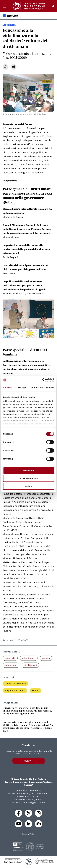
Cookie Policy (29, 834)
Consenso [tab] (8, 387)
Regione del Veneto (15, 691)
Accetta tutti (28, 470)
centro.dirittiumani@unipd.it (29, 799)
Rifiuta (28, 486)
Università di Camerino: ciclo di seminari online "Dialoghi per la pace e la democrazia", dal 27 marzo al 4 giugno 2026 (27, 711)
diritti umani (30, 665)
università (9, 25)
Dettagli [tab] (22, 387)
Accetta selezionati (28, 478)
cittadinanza (29, 658)
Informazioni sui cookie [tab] (42, 387)
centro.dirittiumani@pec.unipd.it (29, 802)
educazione (11, 665)
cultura (46, 658)
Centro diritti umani (15, 684)
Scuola (36, 691)
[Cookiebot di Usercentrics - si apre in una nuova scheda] (42, 380)
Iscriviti (29, 761)
